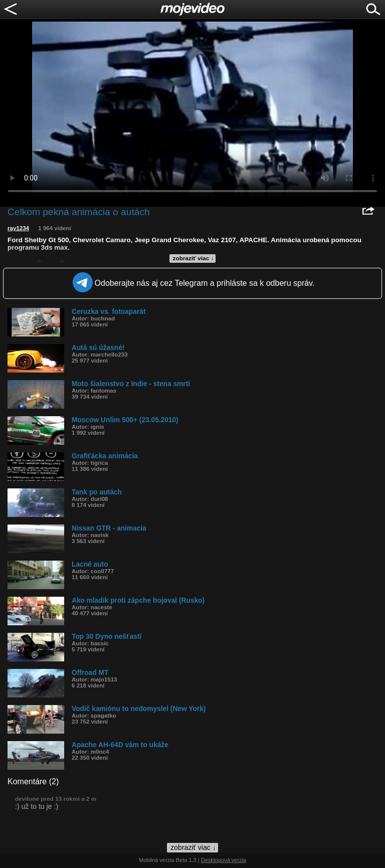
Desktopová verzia (224, 860)
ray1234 (18, 228)
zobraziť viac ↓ (194, 258)
